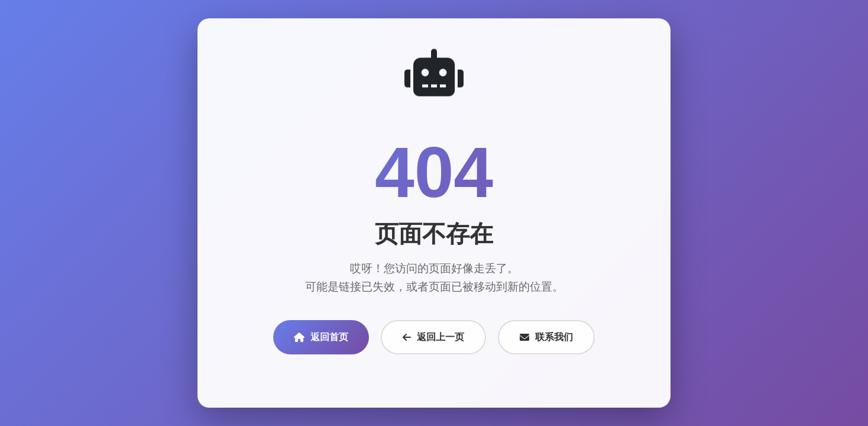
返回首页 (321, 337)
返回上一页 (433, 337)
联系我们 (546, 337)
